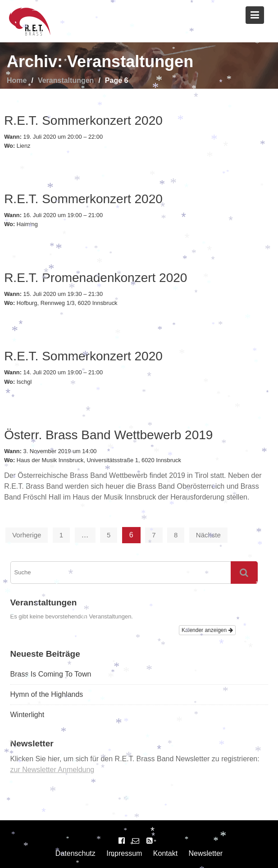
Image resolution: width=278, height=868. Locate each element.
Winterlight (27, 715)
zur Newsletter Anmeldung (52, 770)
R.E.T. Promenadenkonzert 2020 (96, 278)
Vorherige (27, 535)
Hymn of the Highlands (47, 694)
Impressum (124, 853)
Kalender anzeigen (207, 630)
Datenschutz (75, 853)
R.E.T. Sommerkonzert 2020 (83, 120)
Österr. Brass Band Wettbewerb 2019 (108, 435)
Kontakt (165, 853)
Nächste (208, 535)
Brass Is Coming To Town (51, 674)
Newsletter (206, 853)
